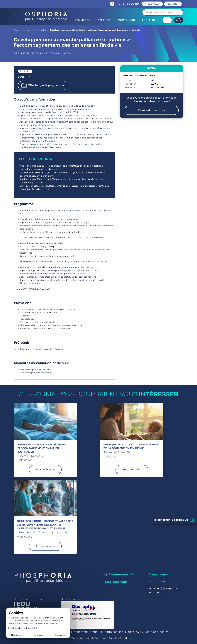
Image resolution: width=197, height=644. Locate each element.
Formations (84, 20)
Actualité (149, 20)
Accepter (60, 635)
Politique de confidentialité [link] (23, 628)
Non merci (17, 635)
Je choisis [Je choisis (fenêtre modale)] (39, 635)
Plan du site (126, 638)
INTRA (152, 68)
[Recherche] (163, 12)
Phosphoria (127, 20)
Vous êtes (105, 20)
